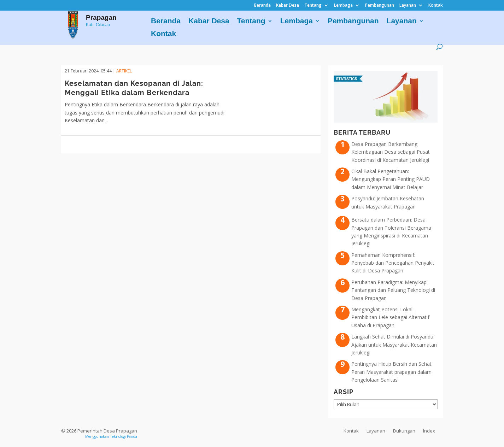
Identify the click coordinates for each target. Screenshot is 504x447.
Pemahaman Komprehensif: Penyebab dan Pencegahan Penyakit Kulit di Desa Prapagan (393, 263)
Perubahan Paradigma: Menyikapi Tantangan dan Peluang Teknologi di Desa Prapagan (393, 290)
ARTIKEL (124, 71)
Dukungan (404, 431)
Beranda (262, 6)
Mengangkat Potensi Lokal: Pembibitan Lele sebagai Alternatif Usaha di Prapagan (390, 317)
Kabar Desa (288, 6)
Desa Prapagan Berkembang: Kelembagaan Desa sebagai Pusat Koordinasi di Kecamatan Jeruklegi (391, 152)
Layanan (408, 6)
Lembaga (343, 6)
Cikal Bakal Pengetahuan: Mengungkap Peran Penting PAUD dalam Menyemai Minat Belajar (391, 179)
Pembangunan (380, 6)
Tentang (313, 6)
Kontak (436, 6)
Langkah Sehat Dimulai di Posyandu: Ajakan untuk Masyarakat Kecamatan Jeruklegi (394, 345)
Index (429, 431)
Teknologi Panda (124, 436)
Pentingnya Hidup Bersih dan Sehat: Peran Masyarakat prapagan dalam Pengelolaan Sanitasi (392, 372)
